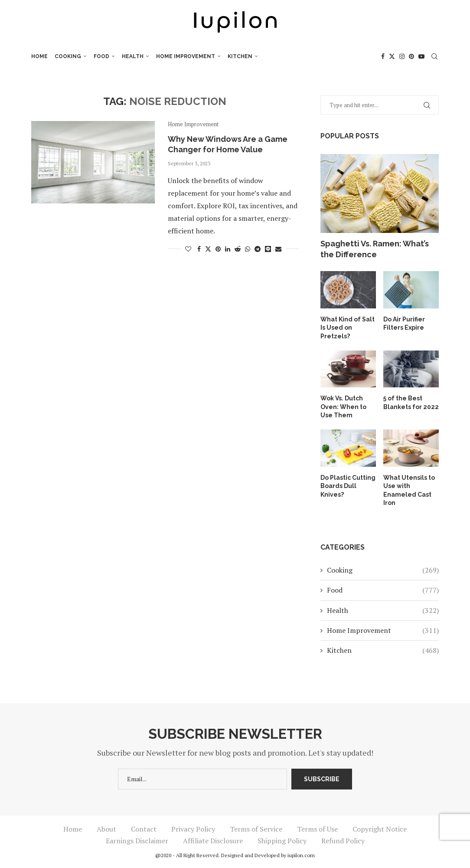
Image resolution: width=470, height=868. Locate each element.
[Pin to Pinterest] (218, 249)
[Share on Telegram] (258, 249)
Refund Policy (343, 841)
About (106, 829)
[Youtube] (421, 56)
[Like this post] (188, 249)
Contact (144, 829)
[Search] (434, 56)
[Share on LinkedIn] (228, 249)
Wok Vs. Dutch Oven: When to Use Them (343, 407)
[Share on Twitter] (208, 249)
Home (39, 56)
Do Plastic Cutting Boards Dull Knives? (348, 486)
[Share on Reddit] (238, 249)
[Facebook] (383, 56)
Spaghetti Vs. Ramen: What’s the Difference (375, 249)
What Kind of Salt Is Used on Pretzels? (348, 328)
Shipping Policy (282, 841)
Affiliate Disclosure (213, 841)
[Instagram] (402, 56)
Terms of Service (256, 829)
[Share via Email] (278, 249)
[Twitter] (392, 56)
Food (101, 56)
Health (133, 56)
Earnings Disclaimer (137, 841)
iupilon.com (301, 855)
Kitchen (240, 56)
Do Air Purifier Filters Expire (404, 324)
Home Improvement (186, 56)
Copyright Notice (380, 829)
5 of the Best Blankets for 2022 (411, 403)
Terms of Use (317, 829)
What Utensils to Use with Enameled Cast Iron (409, 490)
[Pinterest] (411, 56)
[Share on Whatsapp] (248, 249)
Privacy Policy (193, 829)
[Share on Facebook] (199, 249)
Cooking (68, 56)
